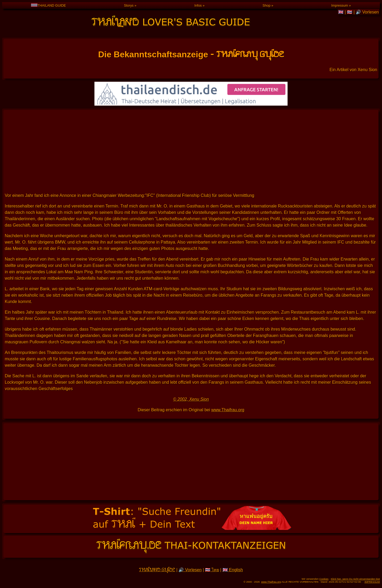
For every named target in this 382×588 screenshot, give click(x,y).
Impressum (340, 5)
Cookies (324, 579)
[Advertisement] (191, 151)
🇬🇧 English (233, 570)
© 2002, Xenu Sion (191, 399)
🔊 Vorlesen (367, 12)
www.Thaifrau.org (228, 410)
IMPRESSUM (372, 582)
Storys (129, 5)
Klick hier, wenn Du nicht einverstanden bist (355, 579)
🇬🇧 (341, 12)
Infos (198, 5)
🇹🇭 (350, 12)
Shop (267, 5)
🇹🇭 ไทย (212, 570)
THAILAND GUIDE (48, 5)
